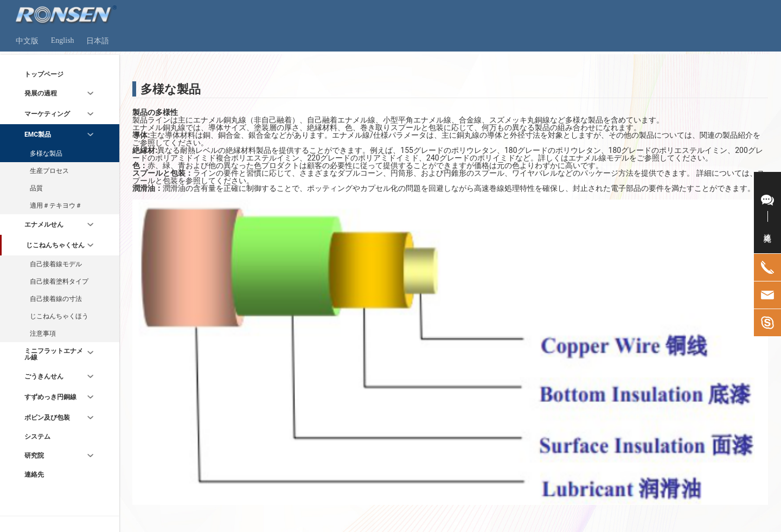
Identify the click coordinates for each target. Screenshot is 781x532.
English (63, 40)
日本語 (98, 41)
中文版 (27, 41)
